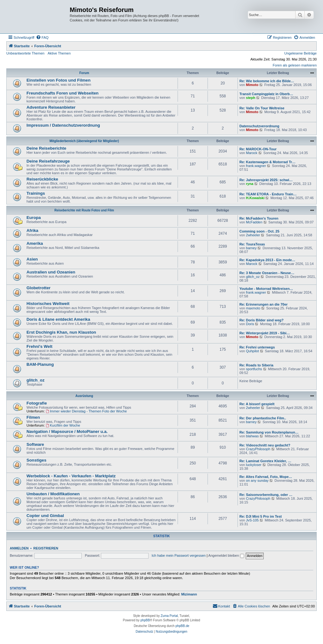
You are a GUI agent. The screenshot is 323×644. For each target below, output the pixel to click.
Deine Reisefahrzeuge (48, 161)
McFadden (254, 222)
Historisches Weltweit (48, 304)
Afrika (32, 230)
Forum (84, 73)
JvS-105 (252, 520)
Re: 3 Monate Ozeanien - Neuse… (267, 273)
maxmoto (253, 308)
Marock (252, 153)
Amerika (35, 243)
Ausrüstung (84, 396)
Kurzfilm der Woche (63, 425)
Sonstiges (36, 460)
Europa (34, 218)
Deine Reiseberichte (46, 148)
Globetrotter (38, 288)
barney (251, 248)
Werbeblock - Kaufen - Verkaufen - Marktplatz (71, 476)
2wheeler (253, 235)
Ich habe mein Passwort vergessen (179, 555)
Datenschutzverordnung (259, 126)
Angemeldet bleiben (226, 555)
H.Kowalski (255, 198)
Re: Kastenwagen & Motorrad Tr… (267, 162)
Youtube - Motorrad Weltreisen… (266, 289)
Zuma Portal (169, 616)
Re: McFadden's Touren (259, 218)
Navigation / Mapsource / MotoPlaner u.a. (67, 431)
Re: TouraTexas (252, 244)
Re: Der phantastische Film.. (263, 418)
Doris (250, 324)
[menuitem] (42, 37)
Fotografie (37, 403)
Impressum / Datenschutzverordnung (63, 125)
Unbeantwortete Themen (25, 53)
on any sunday (257, 480)
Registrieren (46, 548)
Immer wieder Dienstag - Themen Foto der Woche (86, 411)
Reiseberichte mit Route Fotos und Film (84, 210)
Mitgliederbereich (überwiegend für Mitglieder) (84, 141)
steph (251, 98)
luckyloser (254, 465)
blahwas (252, 436)
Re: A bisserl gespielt (257, 404)
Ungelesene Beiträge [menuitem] (300, 53)
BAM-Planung (40, 364)
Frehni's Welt (39, 346)
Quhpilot (253, 351)
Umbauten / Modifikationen (53, 494)
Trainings (36, 193)
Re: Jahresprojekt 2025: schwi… (266, 180)
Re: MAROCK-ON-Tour (258, 149)
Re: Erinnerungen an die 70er (264, 304)
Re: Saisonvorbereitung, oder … (266, 495)
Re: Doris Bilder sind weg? (261, 320)
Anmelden (19, 548)
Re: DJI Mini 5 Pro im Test (261, 516)
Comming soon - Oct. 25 (259, 231)
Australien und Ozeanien (51, 272)
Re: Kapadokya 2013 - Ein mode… (267, 260)
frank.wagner (256, 166)
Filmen (33, 417)
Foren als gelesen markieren (295, 65)
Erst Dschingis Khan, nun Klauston (61, 332)
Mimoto (252, 85)
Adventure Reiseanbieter (51, 107)
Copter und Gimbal (45, 516)
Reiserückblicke (42, 179)
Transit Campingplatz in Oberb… (266, 94)
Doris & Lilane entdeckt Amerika (58, 319)
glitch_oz (253, 277)
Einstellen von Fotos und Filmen (59, 80)
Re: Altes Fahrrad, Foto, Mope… (266, 477)
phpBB (145, 620)
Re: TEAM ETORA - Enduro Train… (268, 194)
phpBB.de (182, 626)
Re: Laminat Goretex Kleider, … (265, 461)
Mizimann (189, 594)
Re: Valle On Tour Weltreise (262, 108)
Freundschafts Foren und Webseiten (62, 93)
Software (35, 444)
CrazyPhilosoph (258, 449)
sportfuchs (254, 369)
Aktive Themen (59, 53)
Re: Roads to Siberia (256, 365)
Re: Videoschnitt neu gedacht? (265, 445)
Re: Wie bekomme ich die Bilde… (267, 81)
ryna (250, 184)
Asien (32, 259)
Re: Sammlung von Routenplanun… (269, 432)
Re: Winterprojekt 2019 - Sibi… (265, 333)
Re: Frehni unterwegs (257, 347)
